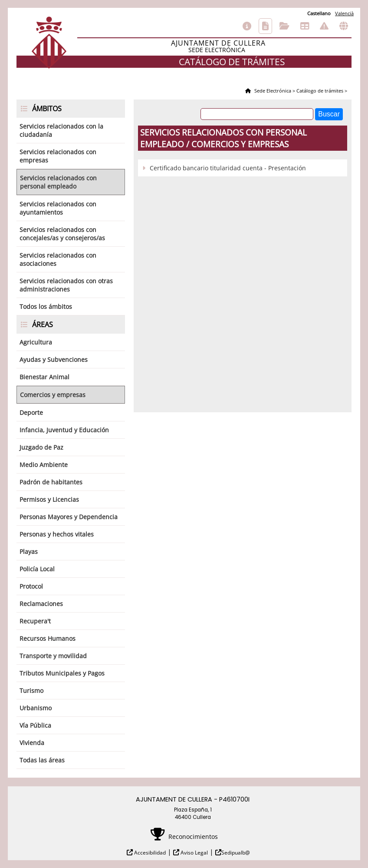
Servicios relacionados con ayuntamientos (58, 208)
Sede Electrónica (272, 91)
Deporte (31, 412)
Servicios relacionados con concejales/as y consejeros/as (62, 234)
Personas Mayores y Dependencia (69, 517)
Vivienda (32, 743)
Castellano (319, 13)
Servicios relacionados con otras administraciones (66, 285)
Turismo (31, 691)
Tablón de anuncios (305, 26)
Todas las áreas (42, 760)
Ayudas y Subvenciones (54, 359)
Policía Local (37, 569)
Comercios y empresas (53, 395)
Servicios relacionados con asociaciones (58, 259)
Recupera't (35, 621)
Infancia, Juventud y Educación (64, 430)
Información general (247, 26)
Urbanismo (36, 708)
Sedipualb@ (236, 853)
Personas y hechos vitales (57, 534)
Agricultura (36, 342)
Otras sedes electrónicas (344, 26)
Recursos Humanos (48, 638)
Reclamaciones (41, 604)
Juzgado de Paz (41, 447)
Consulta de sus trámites (284, 26)
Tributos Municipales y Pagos (62, 673)
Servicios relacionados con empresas (58, 156)
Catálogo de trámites (265, 26)
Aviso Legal (194, 853)
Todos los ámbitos (46, 306)
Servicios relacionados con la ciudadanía (61, 130)
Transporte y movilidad (53, 656)
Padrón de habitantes (51, 482)
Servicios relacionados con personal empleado (58, 182)
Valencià (344, 13)
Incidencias (324, 26)
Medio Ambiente (44, 465)
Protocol (31, 586)
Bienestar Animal (44, 377)
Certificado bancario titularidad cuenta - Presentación (228, 168)
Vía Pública (35, 725)
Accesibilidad (149, 853)
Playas (29, 552)
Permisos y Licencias (49, 499)
